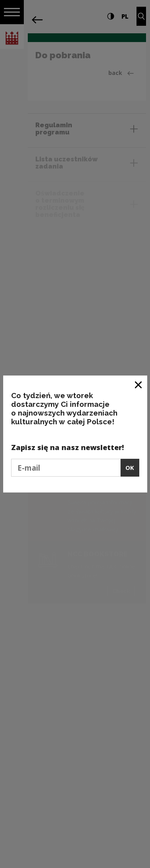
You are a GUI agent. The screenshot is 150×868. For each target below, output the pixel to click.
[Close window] (139, 384)
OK (130, 468)
